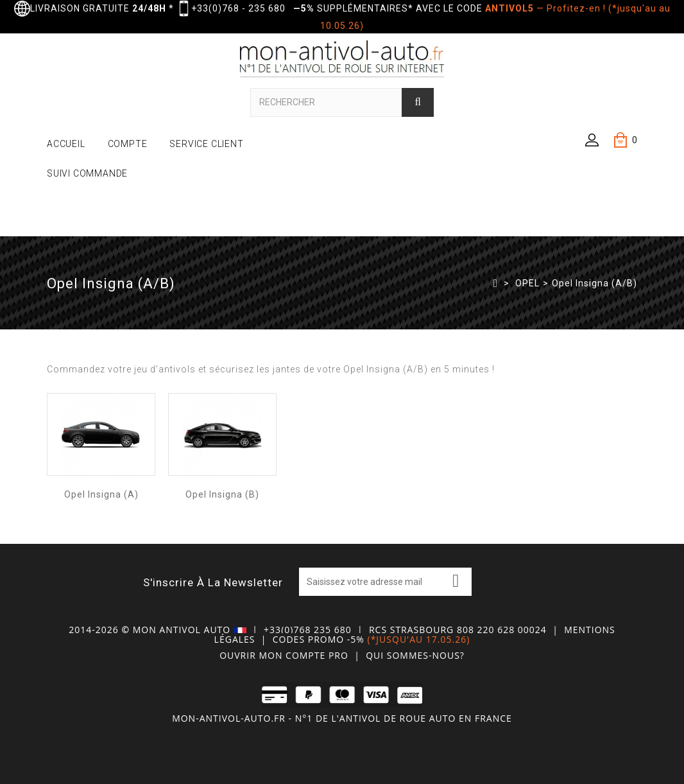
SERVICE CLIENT (206, 144)
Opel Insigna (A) (101, 494)
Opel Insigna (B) (222, 494)
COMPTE (128, 144)
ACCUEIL (66, 144)
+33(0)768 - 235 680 (238, 8)
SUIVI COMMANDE (87, 173)
